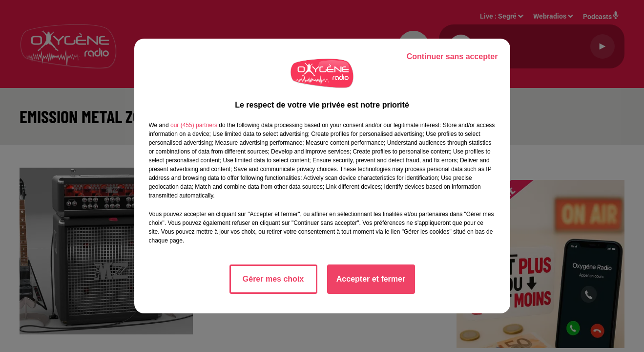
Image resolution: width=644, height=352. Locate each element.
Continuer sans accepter (452, 56)
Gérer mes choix (273, 279)
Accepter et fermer (371, 279)
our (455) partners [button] (194, 125)
